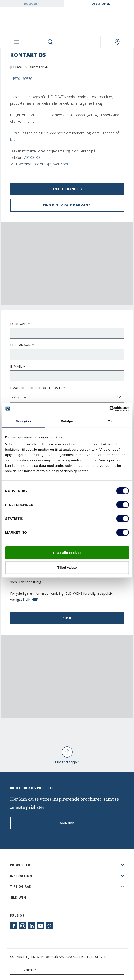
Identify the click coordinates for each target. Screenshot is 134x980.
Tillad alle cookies (67, 553)
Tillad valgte (67, 567)
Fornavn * (20, 324)
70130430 (32, 158)
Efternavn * (22, 345)
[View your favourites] (84, 42)
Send (67, 618)
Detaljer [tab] (67, 421)
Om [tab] (110, 421)
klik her (15, 139)
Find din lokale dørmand (67, 205)
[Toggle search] (50, 42)
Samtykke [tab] (24, 421)
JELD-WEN (18, 897)
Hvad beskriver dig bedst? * (38, 388)
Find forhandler (67, 189)
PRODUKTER (20, 865)
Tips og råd (21, 886)
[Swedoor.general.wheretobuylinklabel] (117, 42)
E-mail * (18, 366)
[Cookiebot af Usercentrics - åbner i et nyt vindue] (109, 409)
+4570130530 (21, 79)
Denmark (24, 970)
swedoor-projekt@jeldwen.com (43, 164)
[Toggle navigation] (17, 42)
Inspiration (21, 876)
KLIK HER (31, 599)
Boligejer (32, 4)
